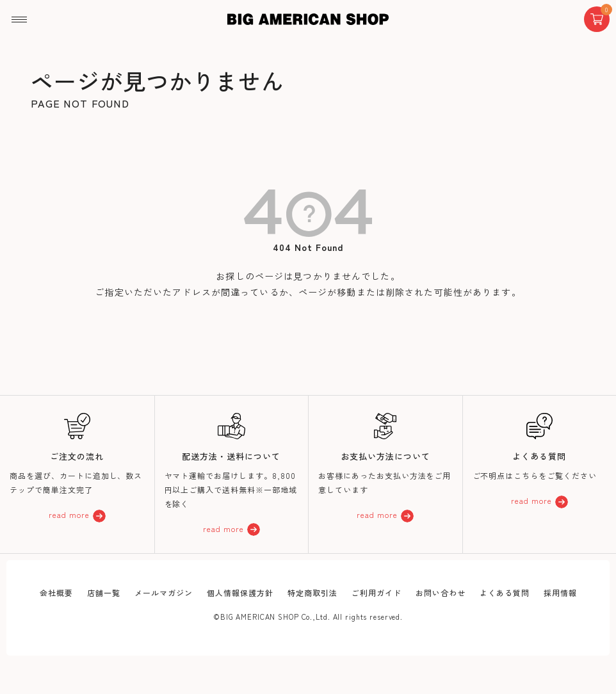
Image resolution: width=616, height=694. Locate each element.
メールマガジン (164, 593)
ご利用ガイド (377, 593)
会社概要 (56, 593)
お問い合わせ (441, 593)
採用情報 (560, 593)
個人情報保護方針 (240, 593)
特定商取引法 (312, 593)
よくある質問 (505, 593)
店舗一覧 (104, 593)
